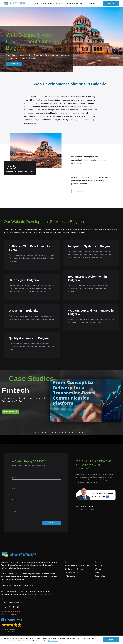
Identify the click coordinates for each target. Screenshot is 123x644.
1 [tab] (36, 432)
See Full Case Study (10, 412)
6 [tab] (52, 432)
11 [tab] (69, 432)
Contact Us (91, 4)
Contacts (5, 599)
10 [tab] (66, 432)
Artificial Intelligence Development (77, 565)
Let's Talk (111, 4)
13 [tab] (76, 432)
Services (68, 562)
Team (97, 572)
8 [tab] (59, 432)
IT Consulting (70, 576)
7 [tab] (56, 432)
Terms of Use (17, 586)
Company (99, 562)
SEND (52, 523)
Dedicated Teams (71, 572)
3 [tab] (42, 432)
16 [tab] (86, 432)
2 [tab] (39, 432)
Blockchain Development (74, 569)
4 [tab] (46, 432)
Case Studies (100, 576)
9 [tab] (62, 432)
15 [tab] (83, 432)
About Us (98, 565)
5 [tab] (49, 432)
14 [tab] (79, 432)
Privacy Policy (53, 641)
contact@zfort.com (87, 509)
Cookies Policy (28, 586)
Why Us (98, 569)
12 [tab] (73, 432)
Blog (97, 579)
